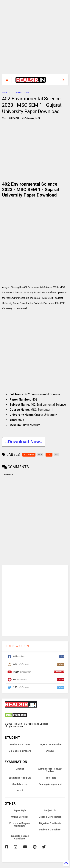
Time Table (50, 778)
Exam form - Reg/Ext (20, 778)
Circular (20, 769)
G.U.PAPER (17, 93)
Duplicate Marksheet (50, 830)
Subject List (50, 811)
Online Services (20, 817)
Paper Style (20, 811)
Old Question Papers (20, 751)
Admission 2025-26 (20, 745)
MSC (28, 93)
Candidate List (20, 784)
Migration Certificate (50, 823)
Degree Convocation (50, 745)
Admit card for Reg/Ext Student (50, 770)
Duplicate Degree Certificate (20, 837)
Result (20, 791)
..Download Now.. (24, 442)
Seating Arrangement (50, 784)
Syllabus (50, 751)
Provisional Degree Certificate (20, 825)
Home (5, 93)
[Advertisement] (33, 39)
